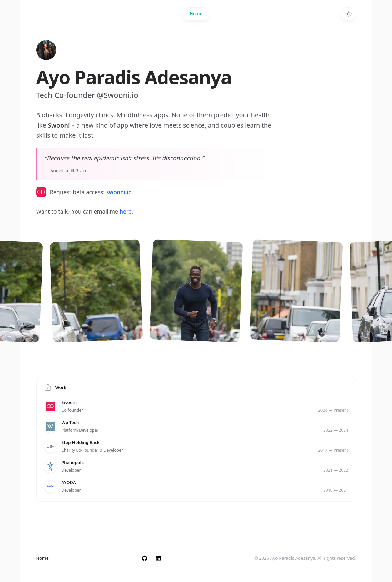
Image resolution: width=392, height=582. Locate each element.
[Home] (46, 50)
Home (196, 15)
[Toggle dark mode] (349, 14)
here (126, 211)
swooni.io (119, 192)
